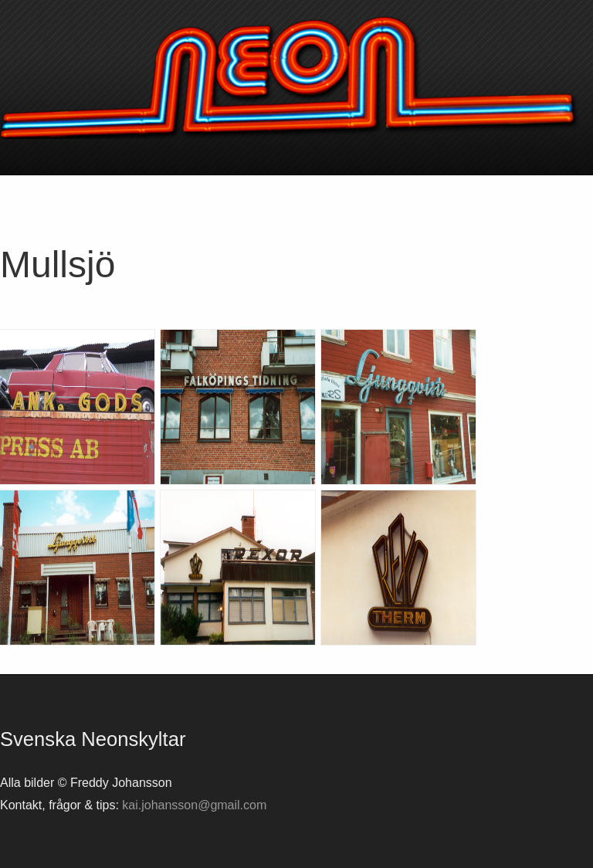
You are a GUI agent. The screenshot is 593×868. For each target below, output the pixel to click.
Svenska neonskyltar (296, 77)
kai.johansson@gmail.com (194, 805)
